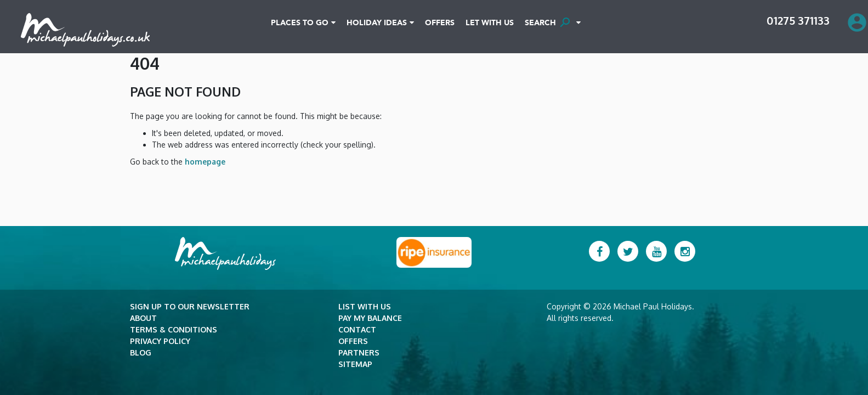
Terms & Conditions (174, 329)
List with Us (365, 306)
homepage (204, 162)
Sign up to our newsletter (190, 306)
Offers (440, 23)
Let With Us (490, 23)
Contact (357, 329)
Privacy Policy (160, 341)
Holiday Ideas (377, 23)
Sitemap (355, 364)
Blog (141, 352)
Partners (359, 352)
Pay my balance (370, 318)
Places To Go (300, 23)
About (143, 318)
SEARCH (549, 22)
